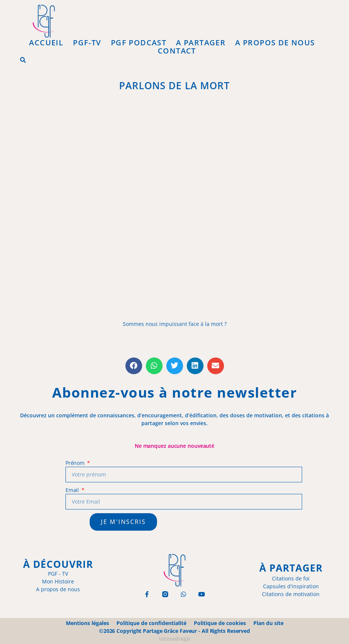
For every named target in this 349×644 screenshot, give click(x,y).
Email (73, 490)
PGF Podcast (139, 43)
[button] (23, 60)
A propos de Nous (275, 43)
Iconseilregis (175, 639)
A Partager (201, 43)
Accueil (46, 43)
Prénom (76, 463)
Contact (177, 51)
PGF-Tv (87, 43)
